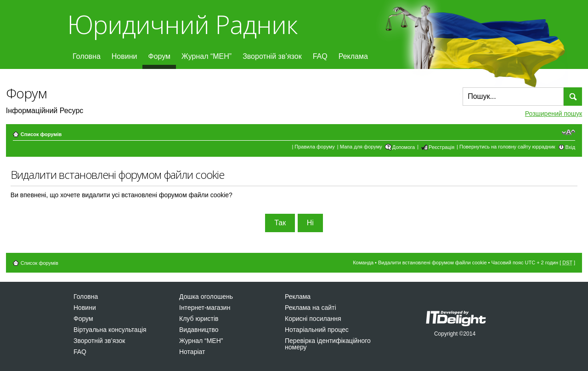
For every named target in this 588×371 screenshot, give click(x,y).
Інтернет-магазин (205, 308)
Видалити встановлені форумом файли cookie (433, 263)
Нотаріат (192, 352)
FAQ (320, 56)
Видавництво (199, 330)
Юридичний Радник (182, 24)
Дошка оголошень (206, 297)
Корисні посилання (313, 319)
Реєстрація (441, 147)
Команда (363, 263)
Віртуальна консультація (110, 330)
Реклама (353, 56)
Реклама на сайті (311, 308)
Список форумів (41, 134)
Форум (159, 56)
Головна (87, 56)
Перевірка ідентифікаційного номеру (328, 344)
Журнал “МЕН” (206, 56)
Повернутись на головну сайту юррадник (507, 147)
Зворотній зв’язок (272, 56)
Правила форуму (314, 147)
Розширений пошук (554, 114)
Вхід (571, 147)
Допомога (404, 147)
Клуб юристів (199, 319)
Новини (124, 56)
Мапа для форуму (361, 147)
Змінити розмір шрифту (568, 132)
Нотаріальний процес (317, 330)
